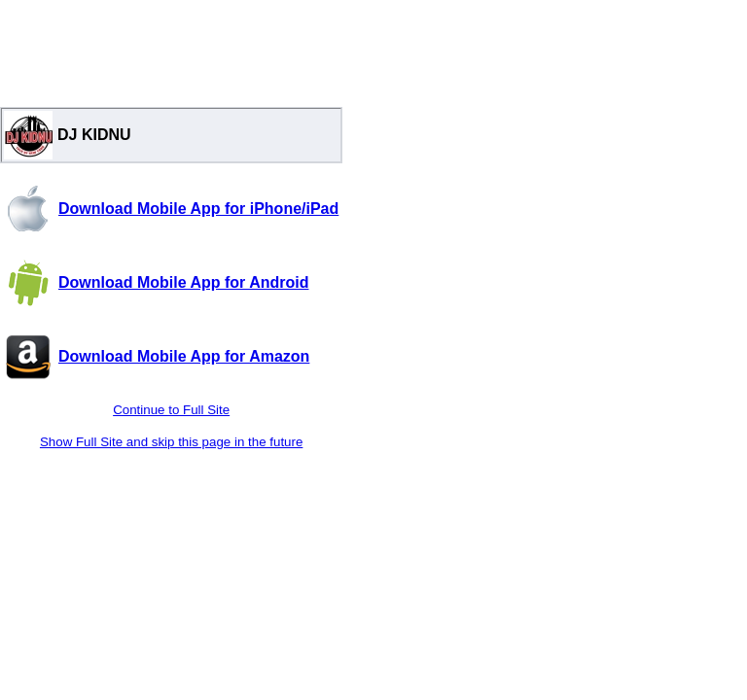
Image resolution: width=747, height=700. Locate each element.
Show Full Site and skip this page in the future (171, 442)
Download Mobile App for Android (183, 282)
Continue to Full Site (171, 410)
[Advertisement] (171, 49)
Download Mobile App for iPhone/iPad (198, 209)
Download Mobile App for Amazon (184, 356)
